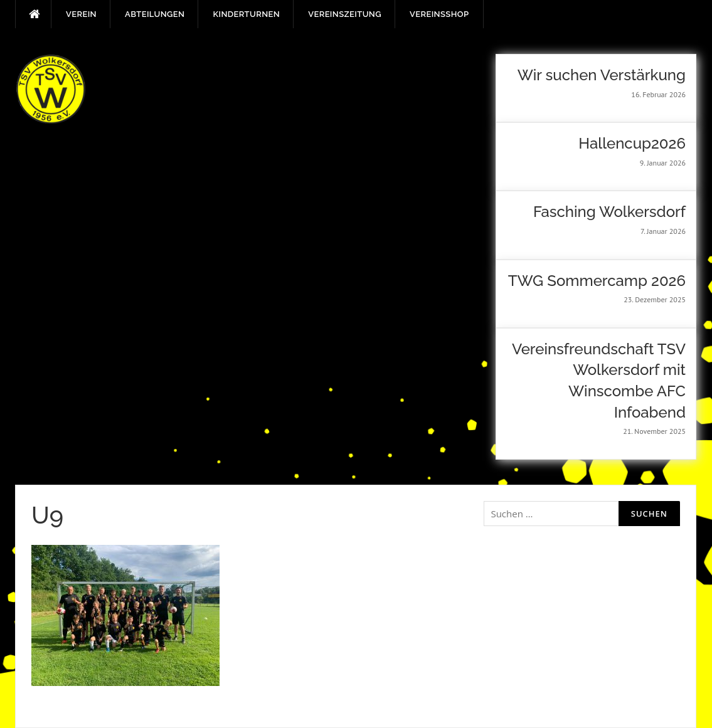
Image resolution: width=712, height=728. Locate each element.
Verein (81, 14)
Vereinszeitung (345, 14)
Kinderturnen (246, 14)
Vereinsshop (439, 14)
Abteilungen (155, 14)
